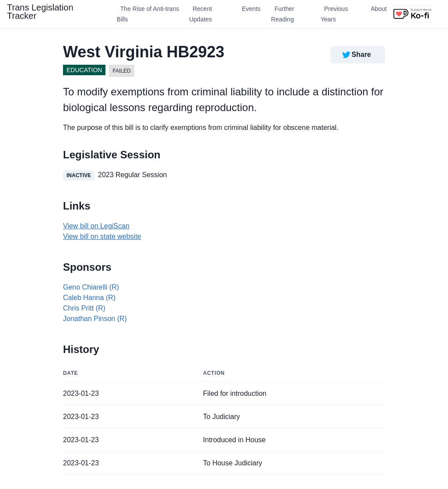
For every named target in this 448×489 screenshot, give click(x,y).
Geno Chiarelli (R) (91, 287)
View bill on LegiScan (96, 226)
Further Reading (283, 14)
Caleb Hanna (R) (89, 298)
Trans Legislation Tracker (40, 12)
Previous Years (334, 14)
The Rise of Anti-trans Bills (148, 14)
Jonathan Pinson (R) (95, 319)
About (379, 9)
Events (251, 9)
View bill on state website (102, 236)
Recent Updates (200, 14)
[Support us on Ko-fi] (412, 14)
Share (356, 55)
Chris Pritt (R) (84, 308)
